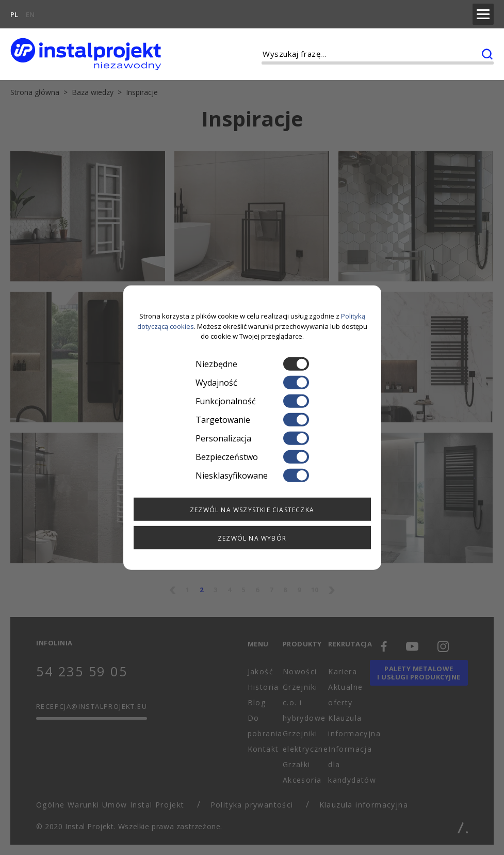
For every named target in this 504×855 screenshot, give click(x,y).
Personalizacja (252, 438)
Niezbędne (252, 363)
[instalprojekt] (86, 52)
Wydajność (252, 382)
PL (14, 13)
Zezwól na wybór (252, 538)
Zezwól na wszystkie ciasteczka (252, 509)
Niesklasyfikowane (252, 475)
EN (30, 13)
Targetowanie (252, 419)
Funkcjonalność (252, 401)
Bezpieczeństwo (252, 456)
